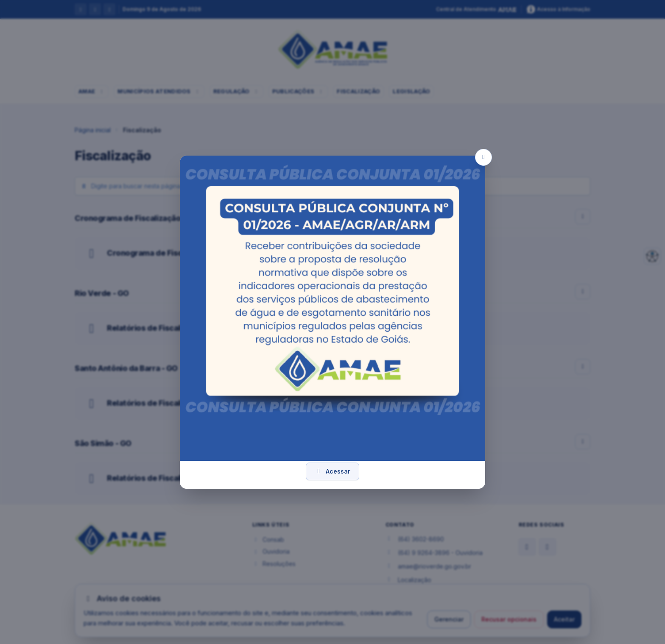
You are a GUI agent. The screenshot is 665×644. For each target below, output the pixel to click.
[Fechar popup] (483, 157)
